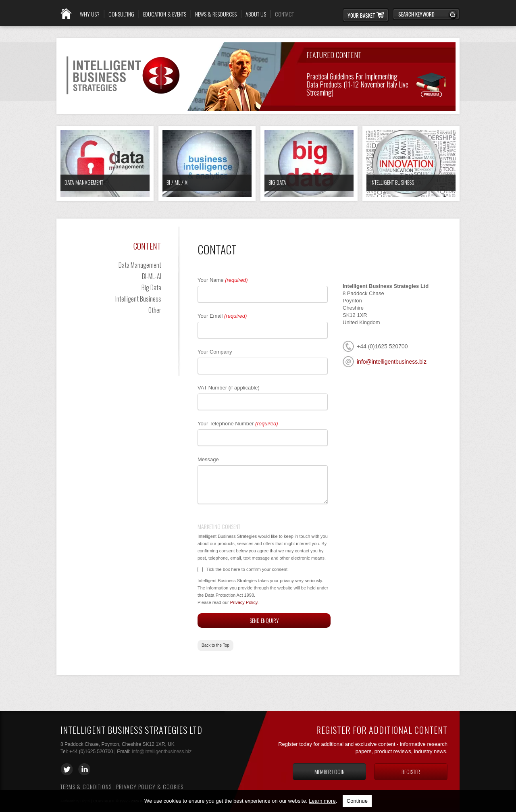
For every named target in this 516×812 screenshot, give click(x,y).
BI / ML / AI (178, 182)
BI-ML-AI (152, 276)
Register (411, 771)
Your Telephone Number (238, 424)
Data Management (84, 182)
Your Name (223, 280)
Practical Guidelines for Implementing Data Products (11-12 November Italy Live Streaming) (357, 84)
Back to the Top (215, 645)
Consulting (121, 14)
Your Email (222, 316)
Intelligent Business (392, 182)
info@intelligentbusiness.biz (392, 362)
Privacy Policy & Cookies (150, 786)
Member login (330, 771)
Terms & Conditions (86, 786)
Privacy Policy (244, 602)
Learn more (322, 801)
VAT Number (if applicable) (229, 388)
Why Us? (90, 14)
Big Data (277, 182)
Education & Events (165, 14)
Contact (284, 14)
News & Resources (216, 14)
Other (155, 310)
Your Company (215, 352)
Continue (357, 801)
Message (208, 459)
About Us (256, 14)
